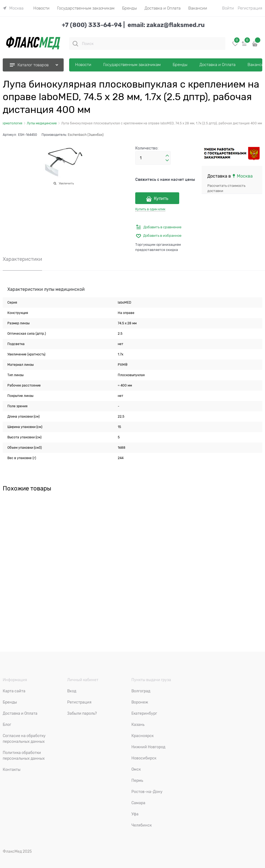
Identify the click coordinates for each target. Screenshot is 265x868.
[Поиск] (75, 44)
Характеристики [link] (22, 259)
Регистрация (250, 8)
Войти (228, 8)
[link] (13, 8)
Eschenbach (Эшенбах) (86, 135)
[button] (167, 156)
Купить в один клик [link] (150, 209)
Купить (161, 199)
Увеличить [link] (66, 183)
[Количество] (153, 158)
